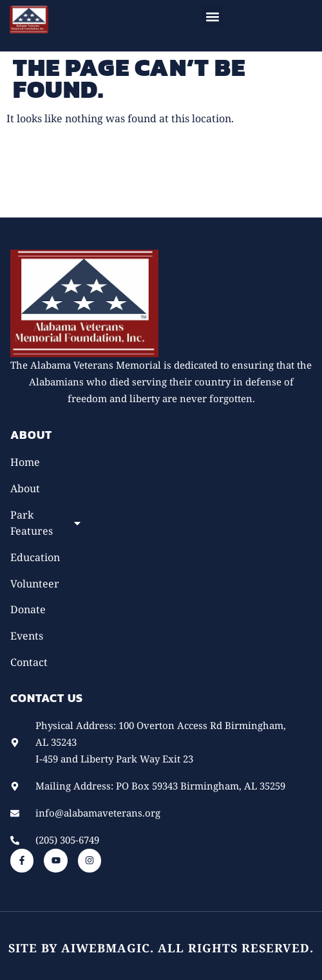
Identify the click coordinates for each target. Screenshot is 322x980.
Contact (29, 662)
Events (27, 636)
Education (35, 557)
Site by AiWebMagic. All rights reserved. (161, 948)
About (25, 488)
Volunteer (35, 584)
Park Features (46, 523)
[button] (213, 16)
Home (25, 462)
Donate (28, 609)
